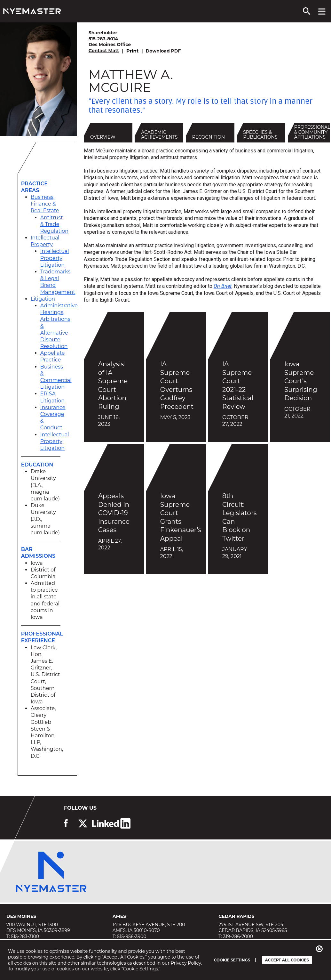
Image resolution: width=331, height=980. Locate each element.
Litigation (43, 299)
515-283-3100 (25, 936)
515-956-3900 (132, 936)
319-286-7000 (238, 936)
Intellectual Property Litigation (55, 258)
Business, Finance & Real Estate (45, 204)
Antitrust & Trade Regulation (54, 224)
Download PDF (163, 51)
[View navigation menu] (322, 11)
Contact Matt (104, 51)
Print (133, 51)
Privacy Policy (186, 963)
